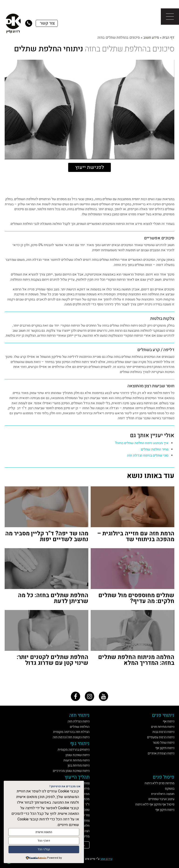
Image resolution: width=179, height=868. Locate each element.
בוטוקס (170, 789)
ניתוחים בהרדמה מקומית (74, 750)
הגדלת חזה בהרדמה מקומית (71, 732)
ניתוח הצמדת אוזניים (161, 753)
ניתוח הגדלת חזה (79, 721)
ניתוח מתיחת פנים (163, 727)
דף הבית (168, 38)
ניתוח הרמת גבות (163, 732)
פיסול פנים (164, 777)
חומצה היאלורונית (163, 794)
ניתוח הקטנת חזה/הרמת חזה (71, 737)
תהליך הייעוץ (77, 777)
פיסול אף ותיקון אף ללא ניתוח (155, 804)
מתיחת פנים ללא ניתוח (160, 783)
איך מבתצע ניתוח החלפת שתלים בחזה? (142, 443)
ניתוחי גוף (80, 744)
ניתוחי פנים (163, 715)
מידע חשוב (151, 38)
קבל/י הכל (44, 850)
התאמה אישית (44, 832)
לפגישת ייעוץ (90, 167)
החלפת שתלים (80, 727)
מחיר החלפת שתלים (155, 449)
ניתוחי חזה (79, 715)
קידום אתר (106, 859)
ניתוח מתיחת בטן (79, 765)
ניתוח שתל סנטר (164, 743)
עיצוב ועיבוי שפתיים (161, 799)
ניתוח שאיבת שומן (77, 755)
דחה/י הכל (44, 841)
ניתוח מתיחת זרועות (76, 760)
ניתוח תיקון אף (165, 748)
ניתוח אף (169, 721)
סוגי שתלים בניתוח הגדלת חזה (148, 455)
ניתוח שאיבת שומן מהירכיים (71, 771)
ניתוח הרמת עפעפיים (161, 737)
